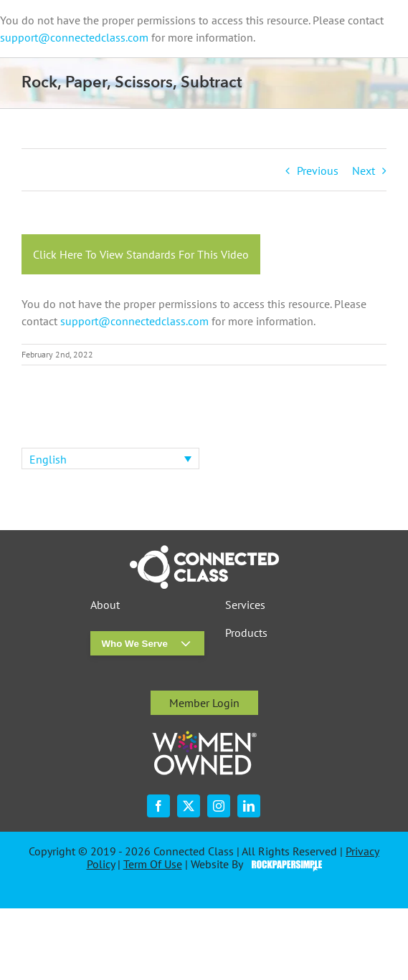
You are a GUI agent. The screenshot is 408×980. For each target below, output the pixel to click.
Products (246, 633)
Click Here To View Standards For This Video (141, 254)
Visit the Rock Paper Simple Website (284, 865)
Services (245, 605)
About (105, 605)
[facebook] (158, 806)
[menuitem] (110, 458)
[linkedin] (249, 806)
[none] (110, 458)
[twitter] (189, 806)
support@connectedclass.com (74, 37)
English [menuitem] (48, 459)
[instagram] (219, 806)
